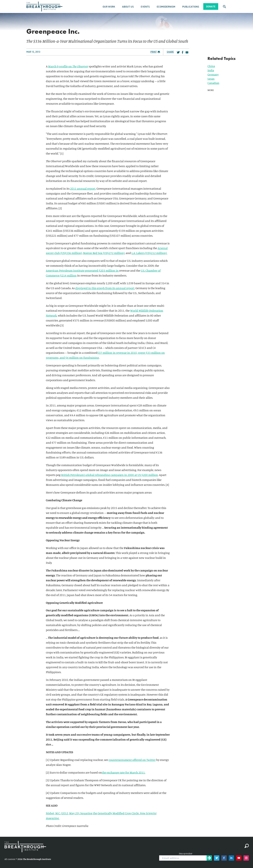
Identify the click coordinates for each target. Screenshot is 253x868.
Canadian (213, 83)
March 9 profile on (63, 66)
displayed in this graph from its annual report (105, 288)
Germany (213, 74)
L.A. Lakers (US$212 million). (149, 253)
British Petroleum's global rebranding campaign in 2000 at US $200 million (110, 475)
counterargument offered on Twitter (132, 760)
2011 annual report (83, 188)
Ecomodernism (166, 7)
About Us (128, 7)
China (211, 66)
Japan (211, 79)
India (211, 70)
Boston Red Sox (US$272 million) (104, 253)
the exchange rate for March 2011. (124, 772)
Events (145, 7)
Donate (211, 6)
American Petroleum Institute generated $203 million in (82, 270)
